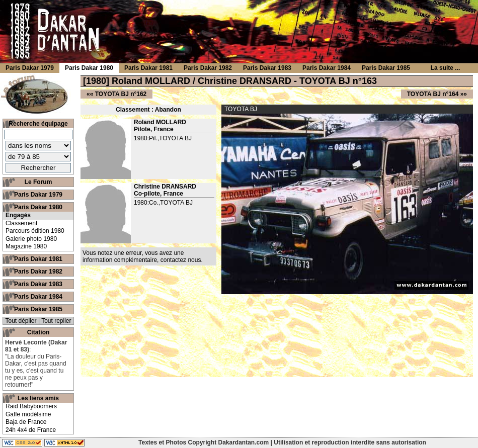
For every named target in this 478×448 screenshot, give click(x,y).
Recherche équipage (38, 124)
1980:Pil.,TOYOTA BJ (163, 138)
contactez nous (181, 260)
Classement (21, 223)
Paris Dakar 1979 (38, 195)
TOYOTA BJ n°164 (433, 94)
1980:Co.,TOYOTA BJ (163, 203)
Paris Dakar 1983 (38, 284)
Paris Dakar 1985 (38, 309)
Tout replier (56, 321)
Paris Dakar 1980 (38, 207)
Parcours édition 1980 (35, 231)
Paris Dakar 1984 (38, 297)
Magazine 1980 (26, 246)
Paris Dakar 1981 (38, 259)
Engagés (18, 215)
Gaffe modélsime (28, 414)
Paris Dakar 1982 (38, 272)
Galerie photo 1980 (31, 239)
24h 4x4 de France (31, 430)
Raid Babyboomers (31, 406)
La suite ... (446, 68)
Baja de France (26, 422)
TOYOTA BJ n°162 (121, 94)
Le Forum (38, 182)
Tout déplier (21, 321)
